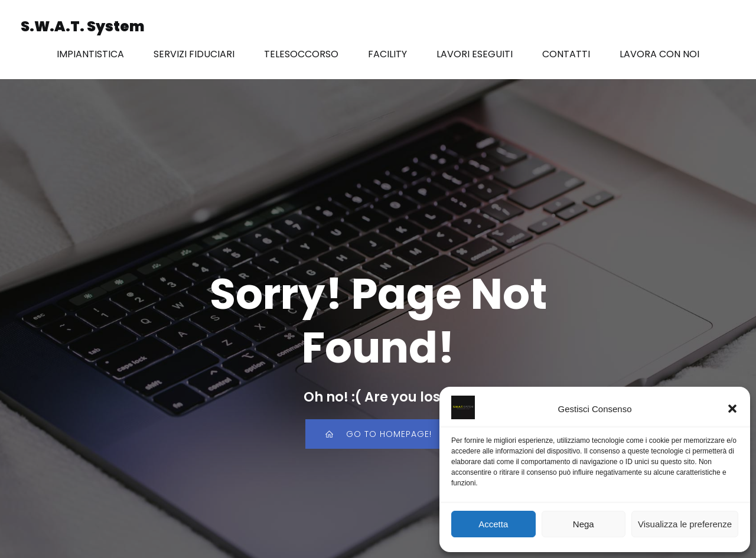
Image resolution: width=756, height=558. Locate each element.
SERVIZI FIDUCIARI (194, 54)
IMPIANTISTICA (90, 54)
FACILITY (387, 54)
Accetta (493, 524)
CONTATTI (566, 54)
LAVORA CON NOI (659, 54)
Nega (584, 524)
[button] (732, 409)
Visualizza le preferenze (685, 524)
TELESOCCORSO (301, 54)
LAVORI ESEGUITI (475, 54)
